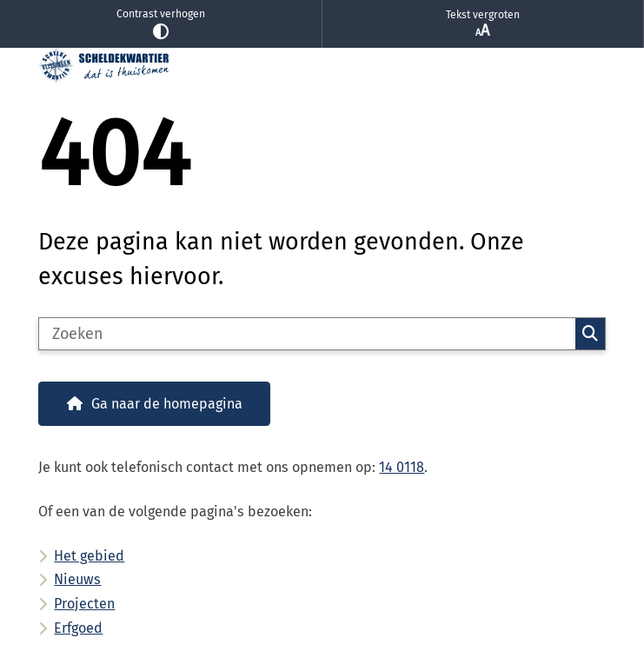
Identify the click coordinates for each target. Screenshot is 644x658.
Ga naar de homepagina (167, 404)
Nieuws (77, 579)
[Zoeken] (307, 334)
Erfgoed (78, 628)
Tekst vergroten (483, 24)
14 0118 (402, 467)
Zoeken (590, 334)
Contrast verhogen (161, 24)
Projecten (84, 604)
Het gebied (89, 556)
